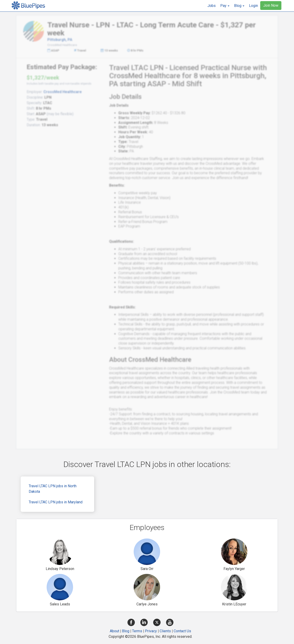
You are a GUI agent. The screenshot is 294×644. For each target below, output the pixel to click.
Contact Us (182, 631)
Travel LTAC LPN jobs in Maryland (56, 502)
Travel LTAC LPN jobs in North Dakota (53, 489)
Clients (165, 631)
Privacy (151, 631)
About (114, 631)
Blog (126, 631)
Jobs (212, 6)
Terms (137, 631)
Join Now (271, 5)
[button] (225, 6)
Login (253, 6)
